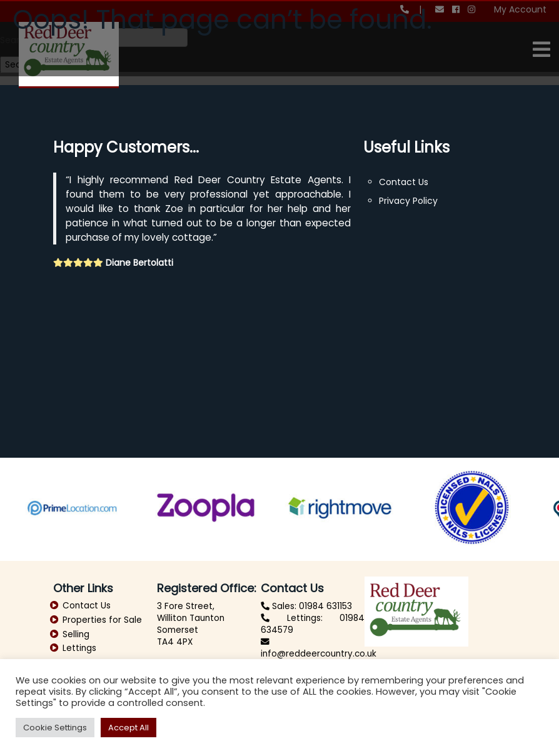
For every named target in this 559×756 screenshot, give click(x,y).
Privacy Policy (408, 201)
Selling (76, 634)
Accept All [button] (128, 728)
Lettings (79, 648)
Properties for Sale (102, 620)
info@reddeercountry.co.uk (319, 654)
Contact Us (404, 182)
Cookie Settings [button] (55, 728)
